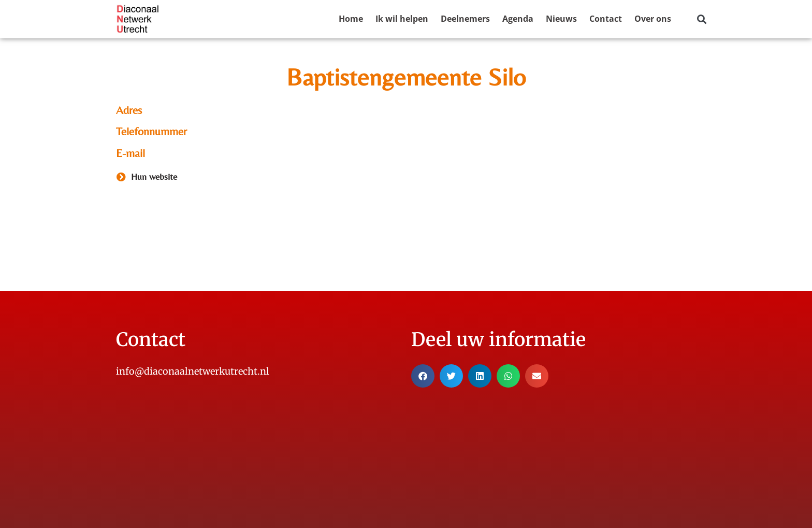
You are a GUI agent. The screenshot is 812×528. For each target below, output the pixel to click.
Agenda (518, 19)
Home (351, 19)
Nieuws (561, 19)
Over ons (653, 19)
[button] (701, 19)
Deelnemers (465, 19)
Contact (606, 19)
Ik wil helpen (402, 19)
